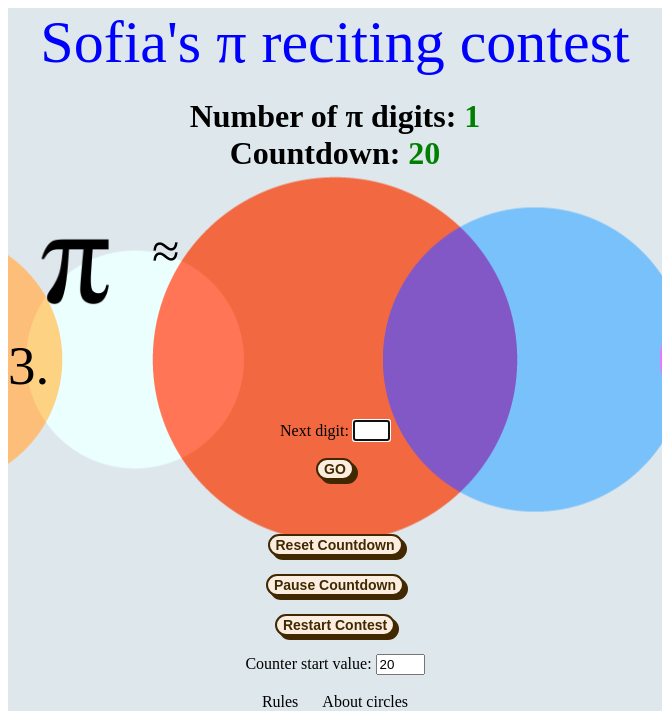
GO (335, 472)
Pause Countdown (335, 588)
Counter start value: (308, 666)
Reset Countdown (335, 548)
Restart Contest (335, 628)
